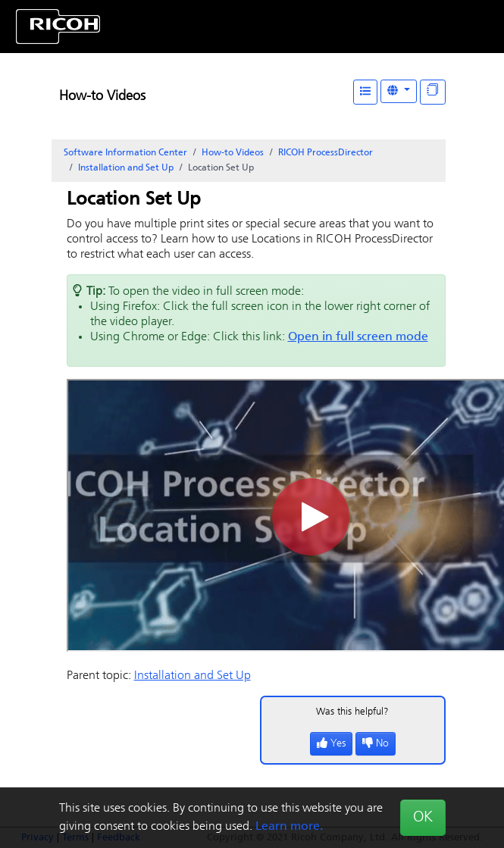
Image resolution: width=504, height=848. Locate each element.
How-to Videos (102, 97)
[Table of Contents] (365, 92)
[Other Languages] (399, 91)
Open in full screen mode (358, 337)
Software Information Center (125, 153)
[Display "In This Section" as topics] (433, 92)
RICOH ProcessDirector (326, 153)
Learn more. (289, 827)
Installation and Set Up (126, 168)
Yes (331, 744)
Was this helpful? (352, 712)
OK (423, 818)
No (376, 744)
